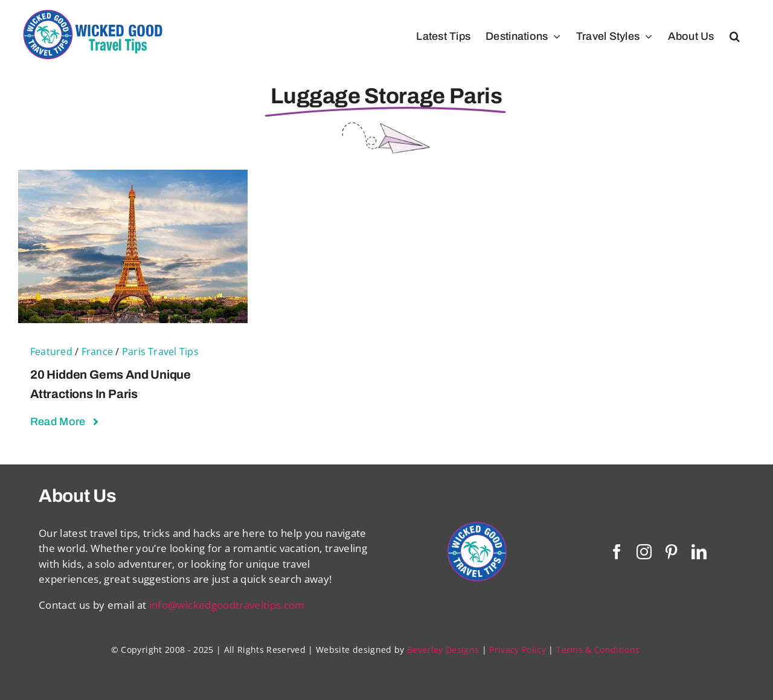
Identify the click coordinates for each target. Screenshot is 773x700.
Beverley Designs (443, 650)
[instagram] (644, 552)
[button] (735, 36)
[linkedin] (699, 552)
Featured (51, 352)
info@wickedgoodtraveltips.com (227, 605)
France (97, 352)
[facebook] (617, 552)
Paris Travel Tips (160, 352)
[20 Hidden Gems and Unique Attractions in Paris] (133, 177)
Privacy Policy (518, 650)
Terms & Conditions (598, 650)
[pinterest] (671, 552)
